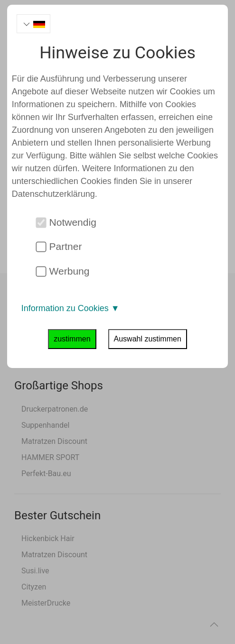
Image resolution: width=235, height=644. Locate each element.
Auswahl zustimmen (148, 339)
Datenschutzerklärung (53, 194)
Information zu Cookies (70, 308)
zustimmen (72, 339)
